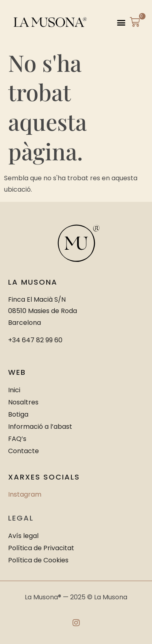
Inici (14, 390)
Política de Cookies (38, 560)
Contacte (24, 451)
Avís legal (23, 536)
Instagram (25, 494)
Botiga (18, 414)
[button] (121, 22)
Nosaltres (23, 402)
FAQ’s (17, 439)
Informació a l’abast (40, 427)
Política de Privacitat (41, 548)
